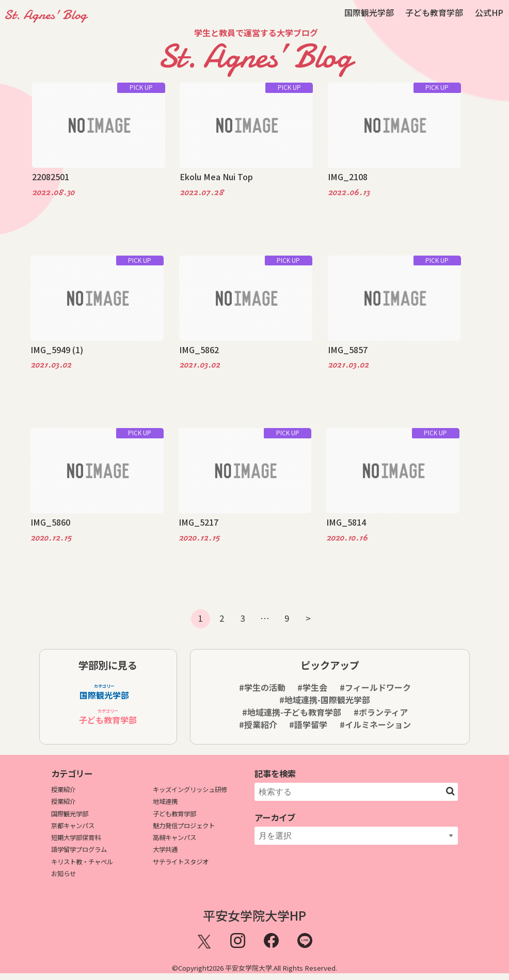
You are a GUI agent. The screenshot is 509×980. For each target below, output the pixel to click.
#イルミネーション (375, 724)
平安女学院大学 (249, 968)
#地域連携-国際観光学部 (325, 700)
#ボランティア (381, 712)
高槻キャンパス (174, 837)
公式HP (489, 12)
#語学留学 (308, 724)
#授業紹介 (258, 724)
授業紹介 (63, 789)
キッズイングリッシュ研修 (190, 789)
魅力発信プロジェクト (184, 826)
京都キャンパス (73, 826)
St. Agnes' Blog (45, 15)
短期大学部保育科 (76, 837)
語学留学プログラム (79, 849)
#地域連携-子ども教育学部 (292, 712)
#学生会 (312, 687)
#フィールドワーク (375, 687)
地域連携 (165, 801)
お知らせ (63, 874)
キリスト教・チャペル (82, 862)
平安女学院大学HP (254, 915)
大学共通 (165, 849)
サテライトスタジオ (181, 862)
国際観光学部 (369, 12)
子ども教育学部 (434, 12)
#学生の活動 (262, 687)
